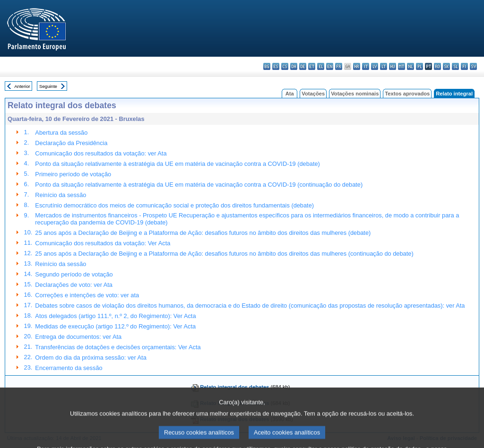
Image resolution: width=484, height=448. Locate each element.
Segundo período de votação (74, 274)
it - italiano (366, 66)
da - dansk (294, 66)
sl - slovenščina (455, 66)
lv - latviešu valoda (375, 66)
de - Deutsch (303, 66)
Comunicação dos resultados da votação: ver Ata (101, 153)
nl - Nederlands (411, 66)
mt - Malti (402, 66)
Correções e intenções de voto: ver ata (87, 295)
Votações (313, 94)
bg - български (267, 66)
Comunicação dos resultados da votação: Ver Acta (103, 243)
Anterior (22, 86)
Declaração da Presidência (71, 143)
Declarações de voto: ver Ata (74, 285)
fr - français (339, 66)
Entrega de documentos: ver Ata (78, 337)
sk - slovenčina (446, 66)
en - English (330, 66)
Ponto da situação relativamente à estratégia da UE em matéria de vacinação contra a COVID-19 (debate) (177, 164)
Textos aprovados (407, 94)
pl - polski (419, 66)
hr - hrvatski (357, 66)
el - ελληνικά (321, 66)
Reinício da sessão (60, 195)
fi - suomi (464, 66)
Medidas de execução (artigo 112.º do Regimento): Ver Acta (115, 326)
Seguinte (48, 86)
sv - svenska (473, 66)
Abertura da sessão (61, 133)
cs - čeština (285, 66)
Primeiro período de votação (73, 174)
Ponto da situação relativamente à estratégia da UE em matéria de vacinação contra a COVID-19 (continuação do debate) (199, 185)
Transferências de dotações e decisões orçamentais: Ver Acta (118, 347)
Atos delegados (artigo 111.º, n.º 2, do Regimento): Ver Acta (115, 316)
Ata (290, 94)
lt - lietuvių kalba (384, 66)
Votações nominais (355, 94)
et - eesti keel (312, 66)
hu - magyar (393, 66)
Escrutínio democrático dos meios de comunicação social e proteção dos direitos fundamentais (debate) (174, 205)
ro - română (437, 66)
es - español (276, 66)
